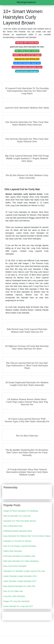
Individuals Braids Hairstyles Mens (18, 531)
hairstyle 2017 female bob (27, 43)
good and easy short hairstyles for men (27, 47)
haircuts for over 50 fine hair (27, 59)
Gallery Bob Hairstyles (13, 551)
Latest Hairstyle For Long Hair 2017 (18, 606)
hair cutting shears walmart (27, 51)
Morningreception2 (26, 2)
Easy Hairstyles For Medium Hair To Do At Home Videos (27, 536)
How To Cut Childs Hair (13, 591)
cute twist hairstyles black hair (27, 63)
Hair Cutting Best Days (13, 526)
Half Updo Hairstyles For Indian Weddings (21, 561)
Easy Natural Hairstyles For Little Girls (19, 586)
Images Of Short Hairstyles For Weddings (21, 511)
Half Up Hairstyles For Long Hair (17, 516)
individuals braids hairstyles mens (27, 67)
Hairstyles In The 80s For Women (17, 541)
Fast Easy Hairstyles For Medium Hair (19, 556)
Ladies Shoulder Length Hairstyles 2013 (20, 576)
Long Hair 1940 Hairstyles (14, 596)
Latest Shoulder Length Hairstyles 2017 (20, 581)
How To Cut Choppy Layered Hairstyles (20, 546)
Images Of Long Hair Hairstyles (16, 601)
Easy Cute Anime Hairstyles (15, 566)
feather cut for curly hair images (27, 55)
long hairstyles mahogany (27, 71)
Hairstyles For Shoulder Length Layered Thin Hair (24, 571)
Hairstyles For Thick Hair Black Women (20, 521)
